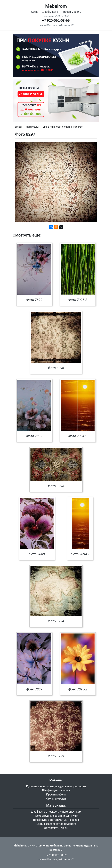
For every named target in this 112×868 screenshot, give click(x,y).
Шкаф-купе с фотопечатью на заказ (63, 127)
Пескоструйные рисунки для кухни (56, 816)
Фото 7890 (34, 300)
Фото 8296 (56, 368)
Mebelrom (56, 6)
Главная (17, 127)
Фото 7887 (34, 689)
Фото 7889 (34, 436)
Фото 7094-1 (80, 554)
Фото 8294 (56, 621)
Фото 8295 (56, 486)
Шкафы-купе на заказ (56, 790)
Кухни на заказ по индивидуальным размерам (56, 786)
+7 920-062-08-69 (56, 21)
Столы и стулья (56, 799)
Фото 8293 (56, 756)
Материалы (32, 127)
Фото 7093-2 (78, 689)
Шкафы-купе (50, 12)
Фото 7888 (37, 554)
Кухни (35, 12)
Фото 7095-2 (78, 300)
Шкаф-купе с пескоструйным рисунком (56, 812)
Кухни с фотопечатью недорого (56, 824)
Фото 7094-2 (78, 436)
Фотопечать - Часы (56, 828)
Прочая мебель (71, 12)
